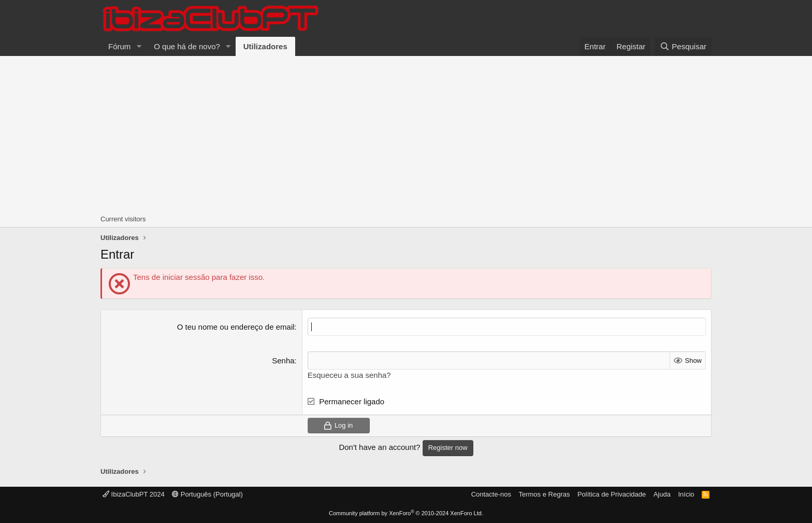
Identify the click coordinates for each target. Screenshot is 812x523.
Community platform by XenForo (406, 513)
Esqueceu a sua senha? (349, 375)
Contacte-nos (491, 494)
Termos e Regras (544, 494)
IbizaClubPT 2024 (134, 494)
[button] (139, 46)
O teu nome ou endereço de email (236, 327)
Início (686, 494)
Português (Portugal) (207, 494)
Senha (283, 361)
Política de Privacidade (612, 494)
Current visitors (123, 219)
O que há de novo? (187, 46)
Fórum (119, 46)
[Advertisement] (406, 134)
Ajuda (662, 494)
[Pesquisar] (683, 46)
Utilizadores (265, 46)
